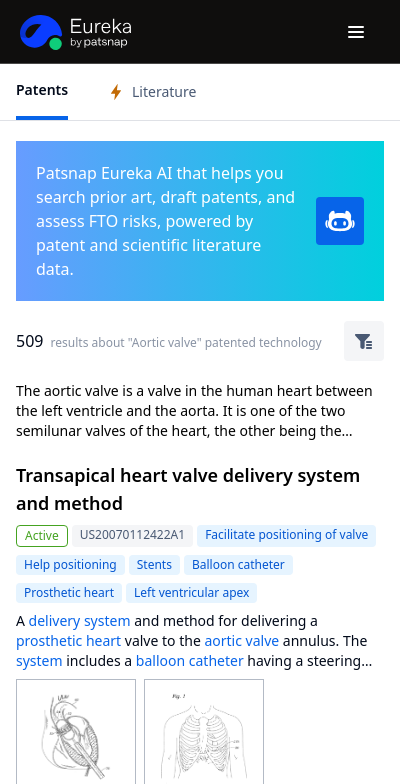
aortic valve (241, 640)
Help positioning (70, 564)
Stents (154, 564)
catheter (216, 660)
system (39, 660)
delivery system (80, 620)
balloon (160, 660)
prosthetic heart (68, 640)
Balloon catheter (238, 564)
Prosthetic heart (69, 592)
